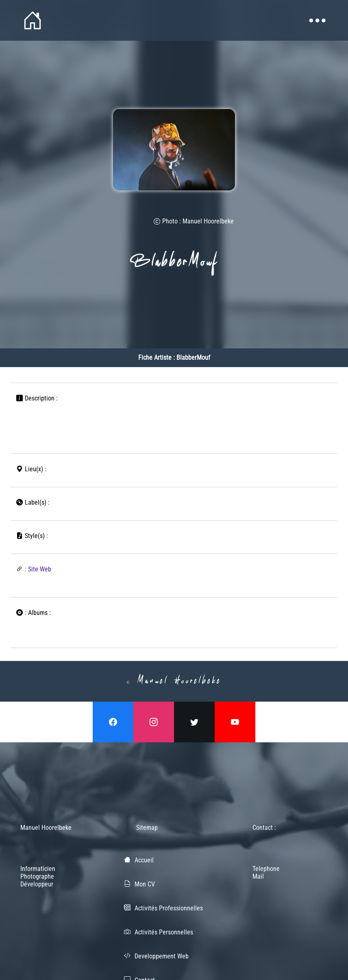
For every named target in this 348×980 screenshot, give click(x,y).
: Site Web (38, 569)
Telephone (266, 869)
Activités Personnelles (164, 932)
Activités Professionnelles (169, 908)
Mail (258, 876)
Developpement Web (162, 956)
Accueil (144, 860)
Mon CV (145, 884)
